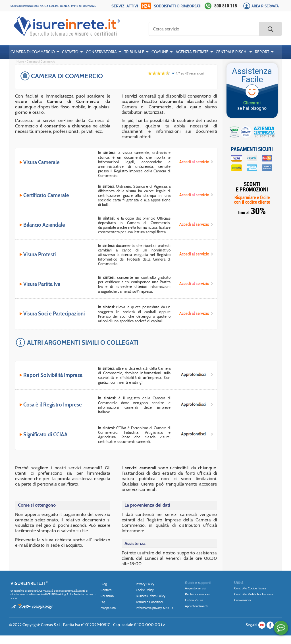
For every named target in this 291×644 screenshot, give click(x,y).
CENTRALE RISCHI (232, 52)
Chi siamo (107, 596)
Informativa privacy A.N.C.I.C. (155, 608)
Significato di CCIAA (46, 435)
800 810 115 (226, 6)
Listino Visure (194, 600)
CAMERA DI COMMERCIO (33, 52)
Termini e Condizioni (149, 602)
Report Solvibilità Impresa (53, 375)
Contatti (106, 590)
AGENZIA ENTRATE (192, 52)
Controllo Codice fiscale (250, 588)
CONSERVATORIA (101, 52)
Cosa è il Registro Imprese (53, 405)
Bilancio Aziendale (44, 225)
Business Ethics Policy (151, 596)
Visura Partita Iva (42, 284)
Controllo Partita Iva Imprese (254, 594)
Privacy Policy (145, 584)
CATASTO (70, 52)
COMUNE (160, 52)
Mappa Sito (108, 608)
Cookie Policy (145, 590)
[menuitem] (35, 52)
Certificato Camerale (46, 195)
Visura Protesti (40, 255)
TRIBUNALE (134, 52)
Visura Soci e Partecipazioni (54, 314)
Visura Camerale (42, 162)
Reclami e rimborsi (198, 594)
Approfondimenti (197, 606)
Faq (103, 602)
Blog (104, 584)
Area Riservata (265, 6)
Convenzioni (242, 600)
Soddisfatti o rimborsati (178, 6)
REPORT (262, 52)
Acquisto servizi (196, 588)
